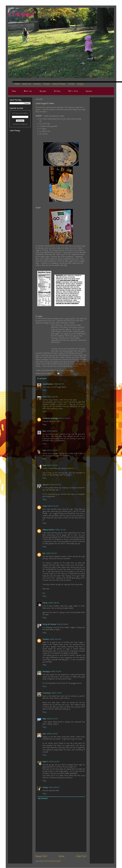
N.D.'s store (73, 91)
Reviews (89, 91)
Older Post (81, 856)
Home (14, 91)
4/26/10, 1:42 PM (56, 693)
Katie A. (45, 762)
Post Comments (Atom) (53, 861)
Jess (44, 734)
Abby (44, 719)
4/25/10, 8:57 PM (59, 384)
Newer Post (41, 856)
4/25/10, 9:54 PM (65, 419)
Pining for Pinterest (49, 624)
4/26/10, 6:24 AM (55, 485)
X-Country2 (46, 693)
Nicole (44, 466)
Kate (44, 431)
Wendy (45, 788)
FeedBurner (24, 124)
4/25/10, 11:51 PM (52, 466)
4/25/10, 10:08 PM (52, 431)
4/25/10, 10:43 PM (52, 451)
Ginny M (46, 485)
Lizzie (44, 506)
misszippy (46, 672)
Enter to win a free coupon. (64, 371)
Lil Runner (22, 15)
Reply (44, 390)
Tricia (44, 397)
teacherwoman (48, 384)
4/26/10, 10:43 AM (55, 639)
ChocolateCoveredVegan (50, 419)
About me (28, 91)
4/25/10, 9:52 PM (52, 397)
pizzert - (39, 110)
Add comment (43, 799)
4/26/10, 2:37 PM (52, 719)
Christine (46, 639)
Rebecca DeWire (48, 530)
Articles (57, 91)
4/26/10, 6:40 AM (53, 506)
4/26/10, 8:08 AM (53, 603)
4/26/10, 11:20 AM (56, 672)
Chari (44, 451)
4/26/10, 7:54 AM (60, 530)
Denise (45, 603)
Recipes (43, 91)
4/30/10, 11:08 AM (54, 788)
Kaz (44, 554)
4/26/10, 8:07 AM (51, 554)
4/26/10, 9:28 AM (63, 624)
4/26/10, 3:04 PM (52, 734)
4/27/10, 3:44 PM (54, 762)
